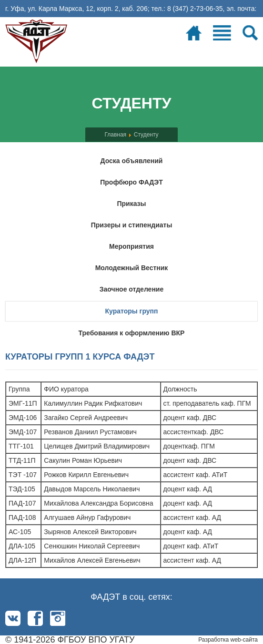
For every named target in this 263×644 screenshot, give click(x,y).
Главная (115, 135)
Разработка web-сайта (228, 640)
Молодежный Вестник (132, 268)
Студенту (146, 135)
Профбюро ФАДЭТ (131, 182)
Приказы (131, 204)
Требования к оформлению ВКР (132, 333)
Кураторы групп (131, 311)
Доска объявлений (132, 161)
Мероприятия (131, 246)
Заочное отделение (131, 289)
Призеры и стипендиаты (132, 225)
